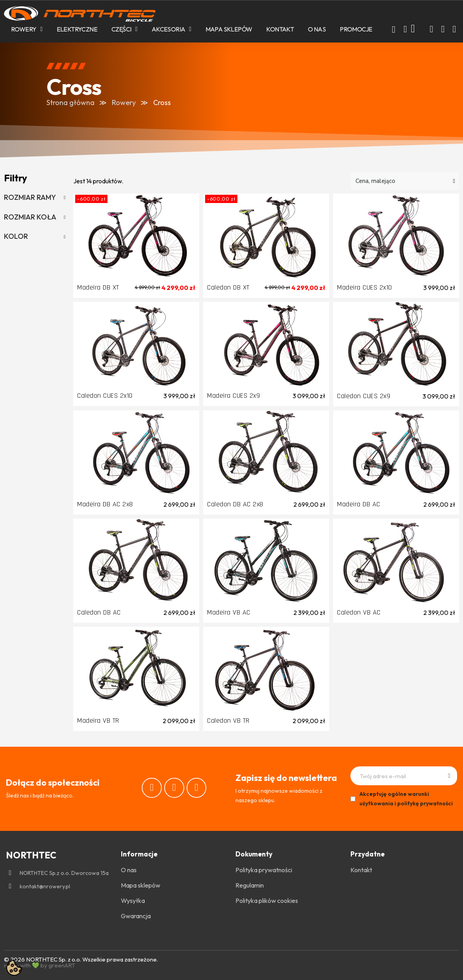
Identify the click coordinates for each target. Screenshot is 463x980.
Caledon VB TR (228, 721)
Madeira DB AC (359, 504)
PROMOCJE (356, 29)
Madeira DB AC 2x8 (105, 504)
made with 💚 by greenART (40, 965)
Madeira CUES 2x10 (365, 287)
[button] (394, 30)
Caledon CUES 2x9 (364, 396)
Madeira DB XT (98, 287)
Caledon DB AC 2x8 (235, 504)
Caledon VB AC (359, 612)
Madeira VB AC (229, 612)
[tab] (35, 197)
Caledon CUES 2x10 (105, 396)
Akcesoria (171, 29)
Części (124, 29)
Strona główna (70, 102)
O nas (317, 29)
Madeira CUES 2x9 (233, 396)
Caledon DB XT (228, 287)
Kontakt (280, 29)
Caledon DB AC (99, 612)
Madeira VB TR (98, 721)
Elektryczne (77, 29)
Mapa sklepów (229, 29)
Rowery (27, 29)
